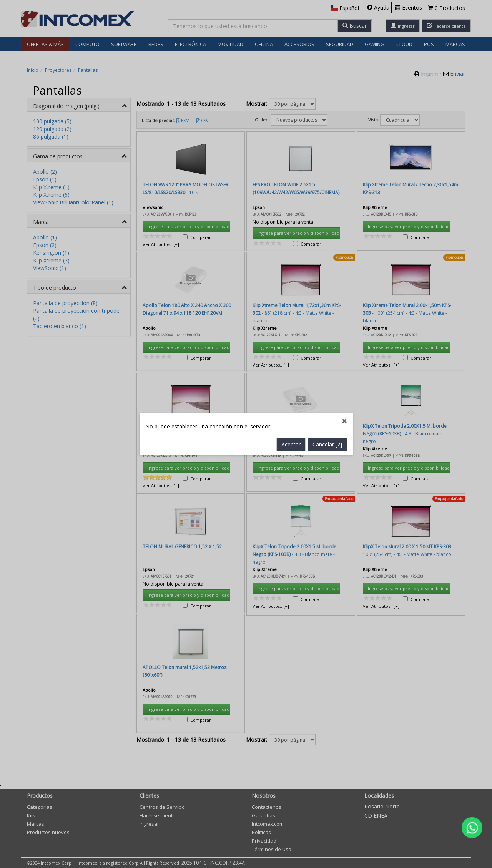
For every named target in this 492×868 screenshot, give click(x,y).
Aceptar (291, 277)
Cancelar (327, 277)
